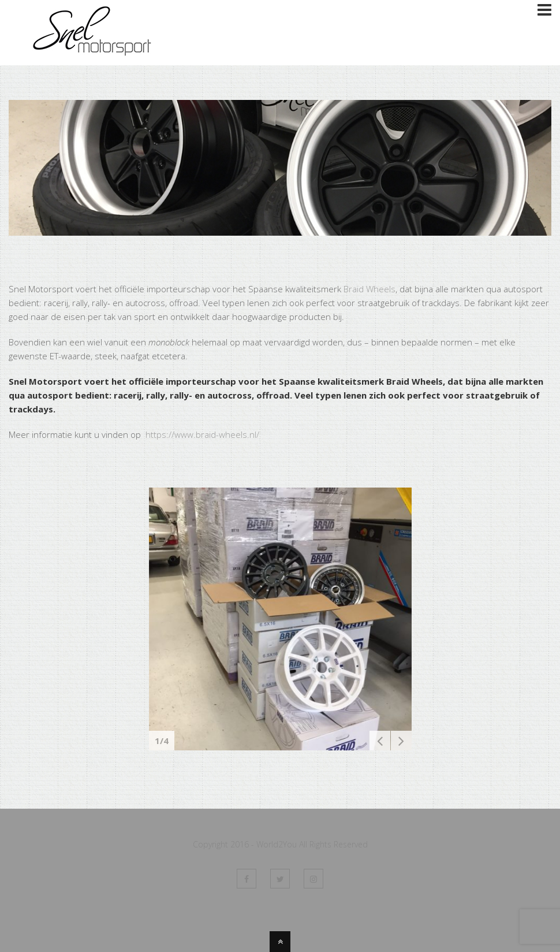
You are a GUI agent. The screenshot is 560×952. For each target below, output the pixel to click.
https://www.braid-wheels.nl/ (201, 434)
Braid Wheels (369, 289)
